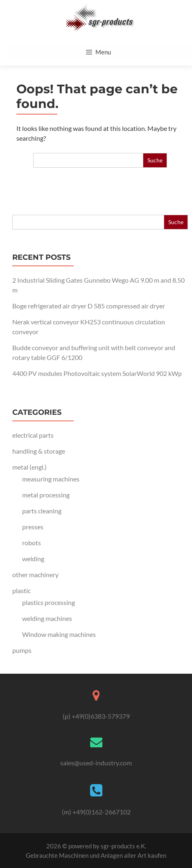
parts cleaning (42, 511)
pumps (22, 650)
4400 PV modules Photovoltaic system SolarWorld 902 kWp (97, 373)
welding (33, 559)
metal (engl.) (29, 467)
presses (33, 527)
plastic (21, 590)
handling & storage (39, 451)
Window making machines (59, 634)
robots (32, 543)
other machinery (35, 575)
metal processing (46, 495)
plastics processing (49, 602)
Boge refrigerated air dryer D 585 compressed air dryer (89, 306)
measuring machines (51, 479)
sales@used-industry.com (96, 763)
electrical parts (33, 435)
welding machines (47, 618)
